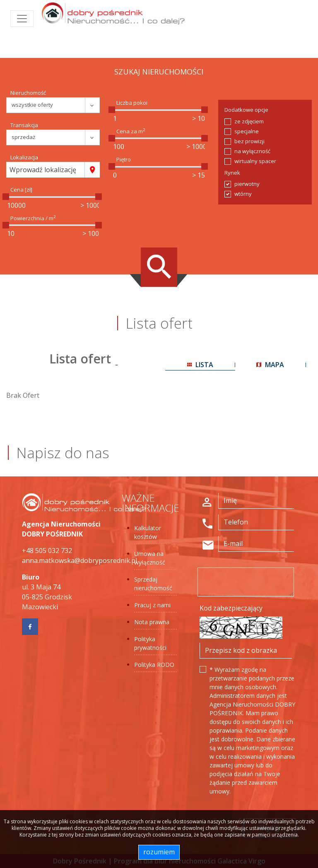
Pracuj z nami (152, 605)
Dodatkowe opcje (246, 110)
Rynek (232, 173)
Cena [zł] (21, 190)
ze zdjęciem (249, 121)
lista (200, 365)
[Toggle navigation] (22, 19)
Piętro (124, 159)
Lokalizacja (24, 157)
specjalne (247, 131)
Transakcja (24, 125)
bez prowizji (249, 141)
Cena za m (131, 131)
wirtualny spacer (255, 161)
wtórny (243, 194)
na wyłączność (252, 151)
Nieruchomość (28, 93)
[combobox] (46, 170)
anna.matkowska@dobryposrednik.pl (79, 560)
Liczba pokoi (132, 103)
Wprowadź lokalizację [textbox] (43, 170)
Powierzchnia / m (33, 218)
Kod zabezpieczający (231, 608)
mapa (270, 365)
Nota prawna (152, 622)
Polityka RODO (154, 665)
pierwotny (247, 184)
